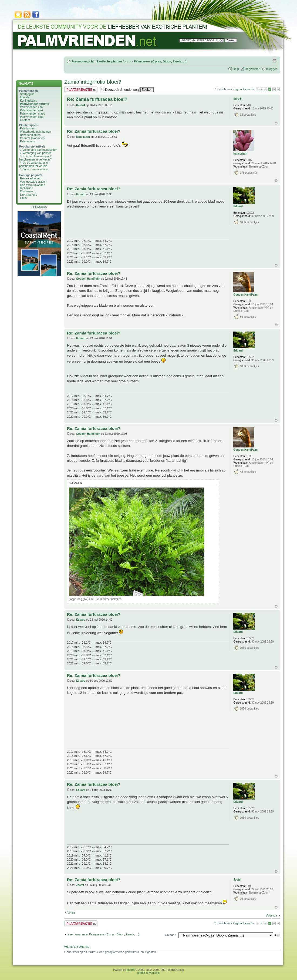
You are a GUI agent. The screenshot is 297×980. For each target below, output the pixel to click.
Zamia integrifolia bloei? (93, 82)
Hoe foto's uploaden (33, 185)
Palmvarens (27, 141)
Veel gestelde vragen (33, 182)
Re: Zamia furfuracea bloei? (97, 99)
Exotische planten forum (114, 61)
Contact (25, 120)
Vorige (71, 913)
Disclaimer (27, 191)
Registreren (253, 69)
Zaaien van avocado (35, 169)
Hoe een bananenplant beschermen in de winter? (35, 158)
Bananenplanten (30, 135)
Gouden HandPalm (88, 279)
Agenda (25, 97)
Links (23, 198)
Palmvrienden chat (32, 107)
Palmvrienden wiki (31, 110)
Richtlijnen (26, 188)
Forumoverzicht (83, 61)
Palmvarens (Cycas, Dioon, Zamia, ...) (160, 61)
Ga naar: (171, 935)
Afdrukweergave (275, 60)
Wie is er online (77, 947)
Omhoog (276, 123)
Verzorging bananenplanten (40, 150)
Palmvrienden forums (34, 104)
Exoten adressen (31, 178)
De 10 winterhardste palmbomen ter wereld (33, 164)
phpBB (131, 970)
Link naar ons (28, 195)
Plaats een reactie (81, 90)
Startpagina (27, 94)
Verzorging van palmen (37, 153)
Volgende (271, 916)
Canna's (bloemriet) (32, 138)
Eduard (81, 194)
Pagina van (243, 89)
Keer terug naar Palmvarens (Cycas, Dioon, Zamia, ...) (103, 934)
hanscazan (83, 137)
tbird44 (81, 105)
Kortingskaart (28, 101)
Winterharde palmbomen (36, 132)
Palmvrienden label (32, 117)
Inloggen (272, 69)
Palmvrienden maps (33, 113)
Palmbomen (28, 128)
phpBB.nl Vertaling (148, 973)
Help (236, 69)
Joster (80, 885)
